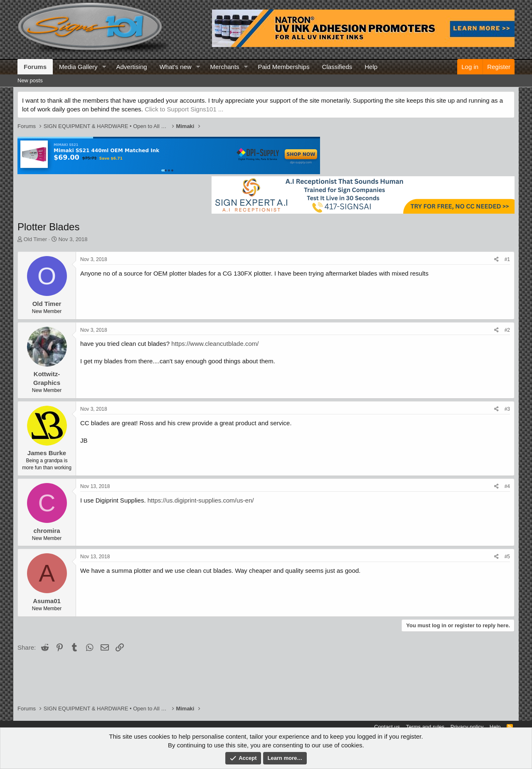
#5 (507, 557)
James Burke (47, 453)
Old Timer (35, 239)
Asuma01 (47, 601)
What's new (176, 67)
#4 (507, 486)
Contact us (387, 727)
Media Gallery (78, 67)
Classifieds (337, 67)
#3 (507, 409)
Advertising (131, 67)
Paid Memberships (283, 67)
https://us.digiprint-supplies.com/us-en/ (201, 500)
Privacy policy (467, 727)
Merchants (225, 67)
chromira (47, 531)
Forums (35, 67)
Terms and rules (425, 727)
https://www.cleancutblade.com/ (215, 344)
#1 (507, 259)
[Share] (496, 260)
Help (371, 67)
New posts (30, 80)
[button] (104, 67)
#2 (507, 330)
